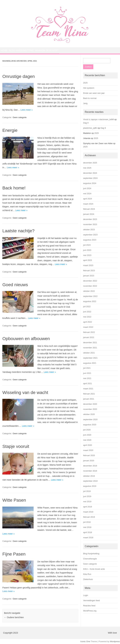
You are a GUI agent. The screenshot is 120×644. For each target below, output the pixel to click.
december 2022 (90, 281)
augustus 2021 (90, 363)
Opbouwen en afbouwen (26, 339)
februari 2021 (89, 394)
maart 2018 (88, 538)
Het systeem (89, 88)
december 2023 (90, 219)
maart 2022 (88, 327)
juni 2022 (87, 312)
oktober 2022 (89, 291)
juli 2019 (87, 491)
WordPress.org (90, 611)
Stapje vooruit (16, 446)
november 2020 (90, 409)
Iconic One (85, 641)
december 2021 (90, 342)
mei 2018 (87, 527)
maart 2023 (88, 265)
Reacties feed (89, 606)
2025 (85, 83)
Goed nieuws (15, 285)
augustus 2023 (90, 240)
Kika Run (87, 574)
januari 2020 (89, 461)
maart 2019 (88, 512)
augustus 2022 (90, 301)
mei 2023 (87, 255)
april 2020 (87, 445)
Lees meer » (27, 110)
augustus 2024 (90, 183)
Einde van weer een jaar (94, 93)
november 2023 (90, 224)
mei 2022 (87, 317)
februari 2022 (89, 332)
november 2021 (90, 348)
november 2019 (90, 471)
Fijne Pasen (14, 554)
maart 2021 (88, 389)
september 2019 (90, 481)
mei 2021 (87, 378)
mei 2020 (87, 440)
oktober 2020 (89, 414)
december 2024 (90, 173)
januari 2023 (89, 276)
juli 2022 (87, 306)
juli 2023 (87, 245)
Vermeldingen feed (91, 600)
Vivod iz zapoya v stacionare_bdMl (98, 119)
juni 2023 (87, 250)
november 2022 (90, 286)
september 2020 (90, 419)
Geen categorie (20, 117)
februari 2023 (89, 271)
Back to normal (90, 98)
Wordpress (115, 641)
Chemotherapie (90, 559)
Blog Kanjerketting (21, 50)
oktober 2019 (89, 476)
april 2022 (87, 322)
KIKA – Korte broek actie (94, 569)
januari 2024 (89, 214)
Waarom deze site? (47, 50)
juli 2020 (87, 430)
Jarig (85, 103)
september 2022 (90, 296)
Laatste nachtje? (18, 231)
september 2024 (90, 178)
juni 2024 (87, 188)
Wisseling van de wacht (25, 392)
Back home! (14, 188)
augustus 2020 (90, 425)
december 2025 (90, 163)
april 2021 (87, 383)
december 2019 (90, 466)
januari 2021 (89, 399)
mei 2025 (87, 168)
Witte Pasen (14, 500)
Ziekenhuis (88, 579)
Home (4, 50)
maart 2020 (88, 450)
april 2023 (87, 260)
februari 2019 (89, 517)
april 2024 (87, 199)
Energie (10, 130)
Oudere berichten (14, 617)
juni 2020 (87, 435)
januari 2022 (89, 337)
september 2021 (90, 358)
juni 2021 (87, 373)
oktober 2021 (89, 353)
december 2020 (90, 404)
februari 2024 (89, 209)
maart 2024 (88, 204)
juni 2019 (87, 496)
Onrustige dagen (19, 76)
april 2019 (87, 507)
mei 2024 (87, 194)
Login (86, 595)
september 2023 (90, 235)
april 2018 (87, 532)
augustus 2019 (90, 486)
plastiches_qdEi (90, 128)
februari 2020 (89, 455)
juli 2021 (87, 368)
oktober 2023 (89, 230)
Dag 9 (86, 123)
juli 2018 (87, 522)
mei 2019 (87, 502)
